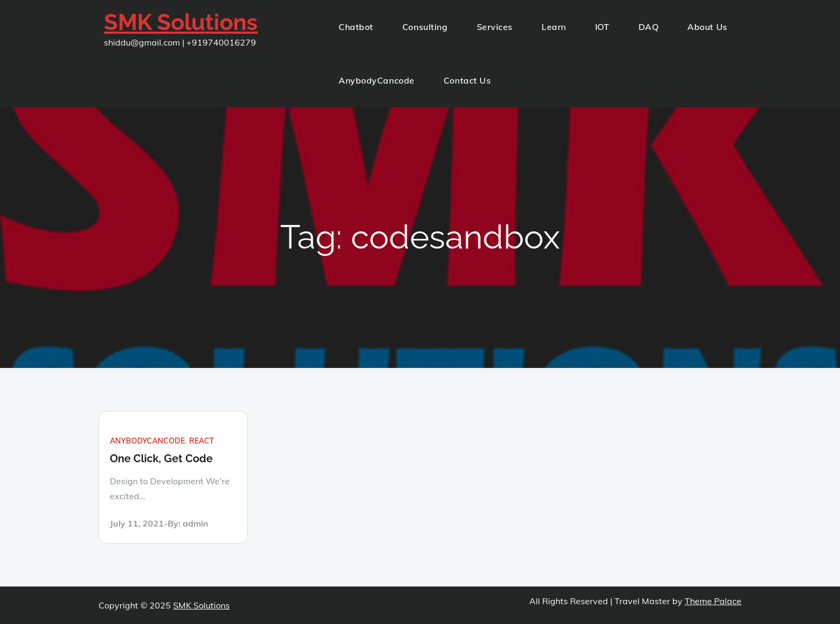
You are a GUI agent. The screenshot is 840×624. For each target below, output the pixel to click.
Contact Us (467, 80)
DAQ (649, 27)
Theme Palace (713, 601)
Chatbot (356, 27)
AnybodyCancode (377, 80)
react (202, 441)
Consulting (425, 27)
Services (495, 27)
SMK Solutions (181, 22)
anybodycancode (147, 441)
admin (196, 523)
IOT (602, 27)
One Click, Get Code (161, 458)
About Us (707, 27)
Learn (554, 27)
